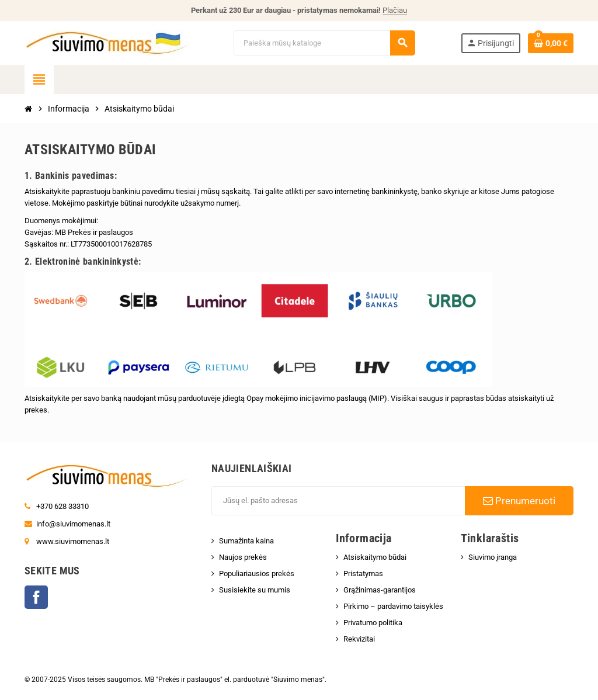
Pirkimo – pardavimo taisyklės (393, 606)
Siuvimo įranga (493, 557)
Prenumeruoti (519, 501)
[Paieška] (324, 43)
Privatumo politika (373, 623)
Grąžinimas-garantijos (380, 590)
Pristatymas (363, 573)
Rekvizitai (359, 639)
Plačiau (395, 10)
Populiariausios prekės (257, 573)
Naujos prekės (243, 557)
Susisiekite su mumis (255, 590)
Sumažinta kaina (246, 541)
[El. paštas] (338, 501)
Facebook (36, 597)
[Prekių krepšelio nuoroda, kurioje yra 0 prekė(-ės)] (551, 43)
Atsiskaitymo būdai (375, 557)
